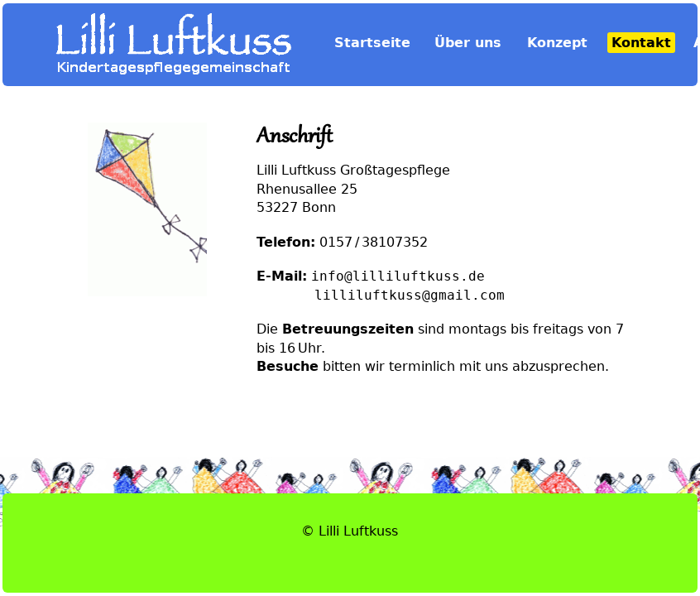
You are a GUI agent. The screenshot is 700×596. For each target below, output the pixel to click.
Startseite (372, 43)
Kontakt (641, 43)
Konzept (557, 43)
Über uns (468, 43)
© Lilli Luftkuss (350, 531)
